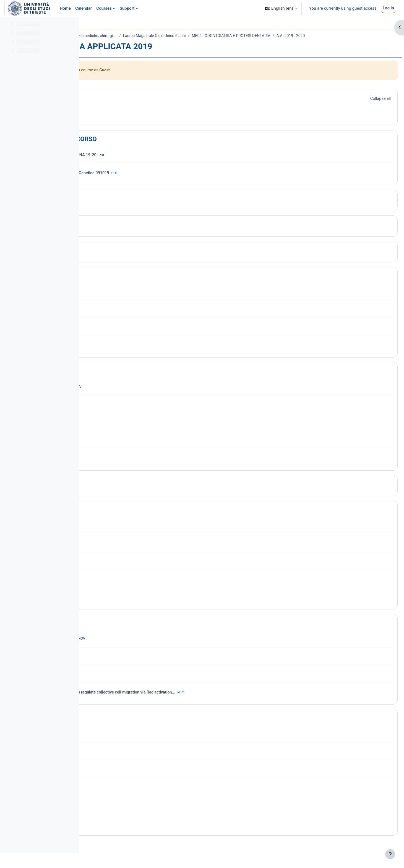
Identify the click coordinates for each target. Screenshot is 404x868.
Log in (388, 8)
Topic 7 (116, 491)
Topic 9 (116, 630)
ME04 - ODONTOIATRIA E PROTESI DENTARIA (314, 36)
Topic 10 (118, 725)
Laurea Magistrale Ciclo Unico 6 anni (238, 36)
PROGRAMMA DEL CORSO (143, 147)
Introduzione (123, 206)
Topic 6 (116, 378)
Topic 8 (116, 517)
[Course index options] (72, 25)
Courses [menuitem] (104, 8)
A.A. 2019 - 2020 (110, 43)
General (116, 105)
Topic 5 (116, 283)
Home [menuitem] (65, 8)
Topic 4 (116, 257)
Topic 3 (116, 232)
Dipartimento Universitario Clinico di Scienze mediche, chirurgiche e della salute (145, 36)
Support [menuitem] (127, 8)
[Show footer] (390, 854)
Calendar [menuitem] (84, 8)
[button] (281, 8)
